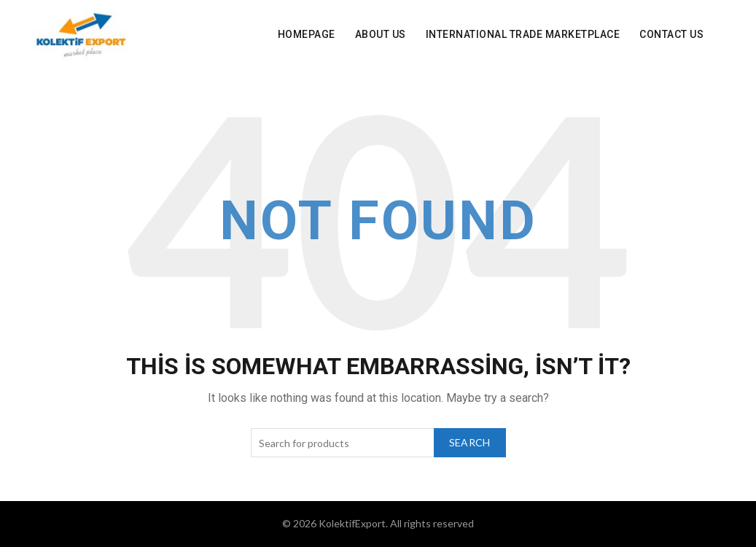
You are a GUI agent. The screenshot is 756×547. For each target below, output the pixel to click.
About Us (381, 34)
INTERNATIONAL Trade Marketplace (523, 34)
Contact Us (671, 34)
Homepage (307, 34)
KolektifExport (352, 523)
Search (470, 442)
